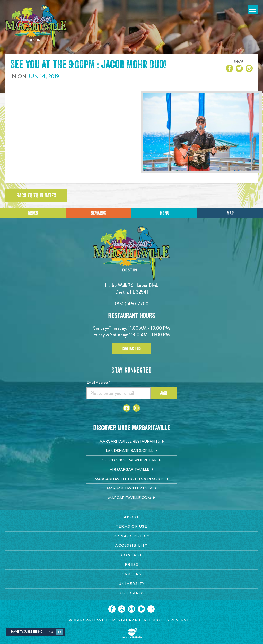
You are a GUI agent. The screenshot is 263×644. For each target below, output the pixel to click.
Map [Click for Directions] (230, 213)
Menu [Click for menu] (164, 213)
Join (164, 393)
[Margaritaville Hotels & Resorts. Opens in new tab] (131, 479)
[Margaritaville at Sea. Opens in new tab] (131, 488)
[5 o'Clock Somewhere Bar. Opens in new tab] (131, 460)
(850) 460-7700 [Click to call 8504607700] (132, 304)
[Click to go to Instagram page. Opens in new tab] (136, 408)
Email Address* (98, 382)
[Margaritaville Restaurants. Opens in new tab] (131, 442)
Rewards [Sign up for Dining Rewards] (99, 213)
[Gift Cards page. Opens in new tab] (131, 593)
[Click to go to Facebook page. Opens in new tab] (127, 408)
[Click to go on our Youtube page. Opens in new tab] (141, 609)
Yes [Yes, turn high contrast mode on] (51, 632)
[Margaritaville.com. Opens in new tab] (131, 498)
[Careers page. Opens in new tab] (131, 574)
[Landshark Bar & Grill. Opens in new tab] (131, 451)
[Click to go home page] (36, 27)
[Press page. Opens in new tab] (131, 565)
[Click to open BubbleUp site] (131, 633)
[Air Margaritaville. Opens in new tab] (131, 470)
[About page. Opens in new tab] (131, 517)
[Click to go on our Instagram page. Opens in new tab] (131, 609)
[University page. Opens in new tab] (131, 584)
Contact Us (131, 349)
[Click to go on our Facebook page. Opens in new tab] (112, 609)
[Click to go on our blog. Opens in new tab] (151, 609)
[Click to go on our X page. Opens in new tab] (122, 609)
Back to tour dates (36, 196)
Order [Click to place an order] (33, 213)
